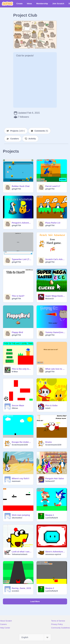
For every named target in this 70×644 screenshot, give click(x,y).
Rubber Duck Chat (21, 186)
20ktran (15, 408)
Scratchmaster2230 (20, 445)
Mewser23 (49, 299)
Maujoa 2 (50, 588)
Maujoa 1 (50, 515)
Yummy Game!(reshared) (55, 332)
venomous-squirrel (53, 554)
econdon (15, 591)
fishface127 (50, 481)
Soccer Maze (18, 405)
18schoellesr (17, 518)
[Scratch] (7, 4)
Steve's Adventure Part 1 (55, 552)
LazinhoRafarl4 (52, 518)
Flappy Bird (17, 332)
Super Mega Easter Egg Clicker (55, 296)
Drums (49, 442)
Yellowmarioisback (20, 554)
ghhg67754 (16, 189)
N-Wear (15, 372)
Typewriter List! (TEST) (22, 259)
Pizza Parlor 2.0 (53, 223)
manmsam (16, 481)
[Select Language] (35, 637)
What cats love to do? (55, 369)
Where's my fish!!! (21, 478)
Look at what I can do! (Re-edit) (22, 552)
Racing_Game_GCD (21, 588)
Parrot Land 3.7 (53, 186)
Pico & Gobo (51, 405)
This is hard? (18, 296)
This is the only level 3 (22, 369)
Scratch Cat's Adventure (55, 259)
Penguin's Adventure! (22, 223)
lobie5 (48, 408)
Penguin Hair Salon (55, 478)
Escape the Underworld (22, 442)
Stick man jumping (21, 515)
